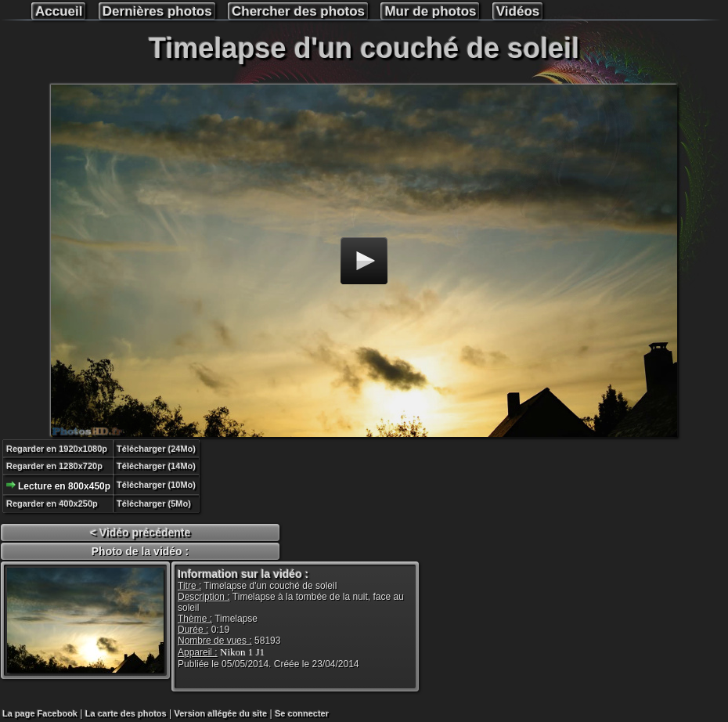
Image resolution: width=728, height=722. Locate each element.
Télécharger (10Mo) (156, 485)
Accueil (59, 11)
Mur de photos (430, 11)
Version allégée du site (221, 713)
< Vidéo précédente (141, 532)
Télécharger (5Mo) (154, 504)
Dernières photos (157, 11)
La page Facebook (40, 713)
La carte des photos (126, 713)
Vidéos (518, 11)
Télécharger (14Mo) (156, 466)
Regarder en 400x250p (52, 504)
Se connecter (302, 713)
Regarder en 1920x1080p (57, 449)
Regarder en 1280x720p (54, 466)
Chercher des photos (298, 11)
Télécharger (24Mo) (156, 449)
